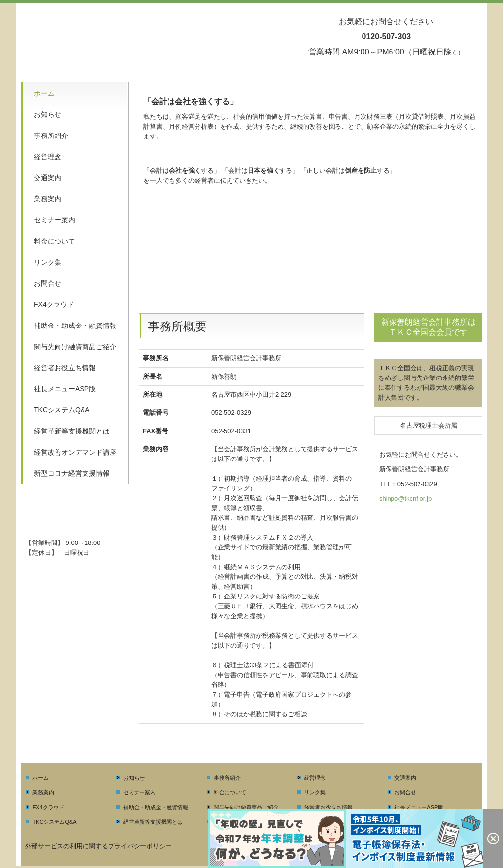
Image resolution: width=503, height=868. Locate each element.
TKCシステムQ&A (62, 410)
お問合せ (48, 283)
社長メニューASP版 (65, 389)
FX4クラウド (54, 304)
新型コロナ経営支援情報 (72, 473)
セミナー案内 (55, 220)
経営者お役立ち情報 (65, 368)
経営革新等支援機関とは (72, 431)
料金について (55, 241)
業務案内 (48, 199)
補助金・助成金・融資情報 (75, 325)
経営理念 (48, 157)
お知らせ (48, 114)
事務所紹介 (51, 136)
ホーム (44, 93)
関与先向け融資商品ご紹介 (75, 347)
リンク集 (48, 262)
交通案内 (48, 178)
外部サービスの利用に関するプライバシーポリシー (98, 846)
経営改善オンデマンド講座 (75, 452)
